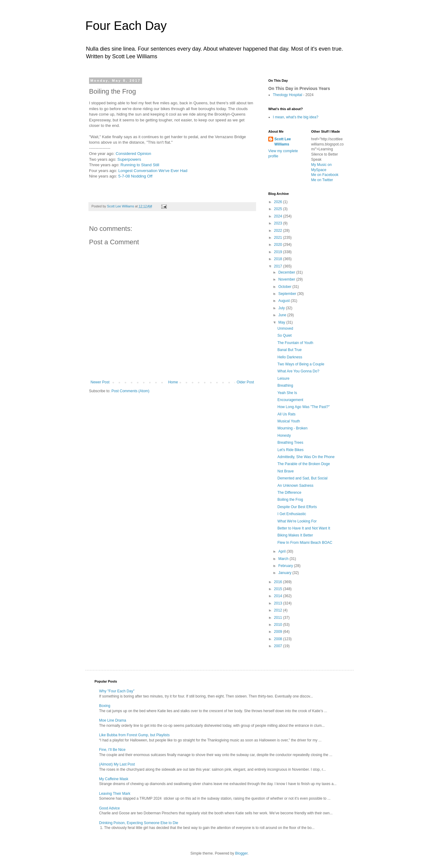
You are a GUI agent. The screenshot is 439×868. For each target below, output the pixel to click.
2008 (279, 639)
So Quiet (285, 335)
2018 (279, 259)
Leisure (283, 378)
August (285, 301)
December (287, 272)
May (282, 322)
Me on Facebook (325, 175)
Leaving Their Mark (115, 794)
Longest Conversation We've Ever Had (153, 171)
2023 (279, 223)
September (288, 294)
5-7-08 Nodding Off (135, 176)
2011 (279, 618)
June (283, 315)
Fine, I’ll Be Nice (112, 750)
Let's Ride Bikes (291, 450)
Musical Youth (289, 421)
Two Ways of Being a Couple (301, 364)
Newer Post (100, 382)
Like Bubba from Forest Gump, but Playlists (134, 735)
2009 (279, 632)
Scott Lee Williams (283, 142)
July (282, 308)
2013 (279, 603)
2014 (279, 596)
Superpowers (129, 159)
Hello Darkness (290, 357)
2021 (279, 238)
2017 (279, 266)
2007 (279, 646)
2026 (279, 202)
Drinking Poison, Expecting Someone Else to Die (139, 823)
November (287, 279)
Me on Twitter (322, 180)
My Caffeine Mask (114, 779)
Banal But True (289, 350)
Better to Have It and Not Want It (304, 528)
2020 (279, 245)
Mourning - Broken (293, 428)
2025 (279, 209)
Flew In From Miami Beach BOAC (305, 543)
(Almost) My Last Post (117, 764)
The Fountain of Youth (295, 343)
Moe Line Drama (113, 720)
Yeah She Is (287, 393)
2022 (279, 231)
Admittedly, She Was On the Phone (306, 457)
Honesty (284, 436)
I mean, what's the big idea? (296, 117)
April (282, 551)
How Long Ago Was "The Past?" (304, 407)
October (285, 287)
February (286, 566)
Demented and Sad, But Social (302, 478)
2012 (279, 610)
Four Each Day (126, 26)
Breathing (285, 386)
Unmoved (285, 328)
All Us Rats (286, 414)
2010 (279, 625)
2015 (279, 589)
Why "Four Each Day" (117, 691)
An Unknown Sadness (295, 486)
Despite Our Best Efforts (297, 507)
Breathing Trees (290, 443)
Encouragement (290, 400)
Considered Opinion (133, 154)
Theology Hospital (287, 95)
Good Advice (109, 808)
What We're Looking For (297, 521)
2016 (279, 582)
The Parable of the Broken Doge (304, 464)
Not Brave (286, 471)
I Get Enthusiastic (292, 514)
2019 (279, 252)
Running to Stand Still (140, 165)
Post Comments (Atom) (130, 391)
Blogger (241, 853)
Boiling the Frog (290, 500)
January (285, 573)
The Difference (289, 493)
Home (173, 382)
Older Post (245, 382)
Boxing (105, 706)
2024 (279, 216)
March (284, 559)
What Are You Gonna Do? (298, 371)
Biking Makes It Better (295, 535)
